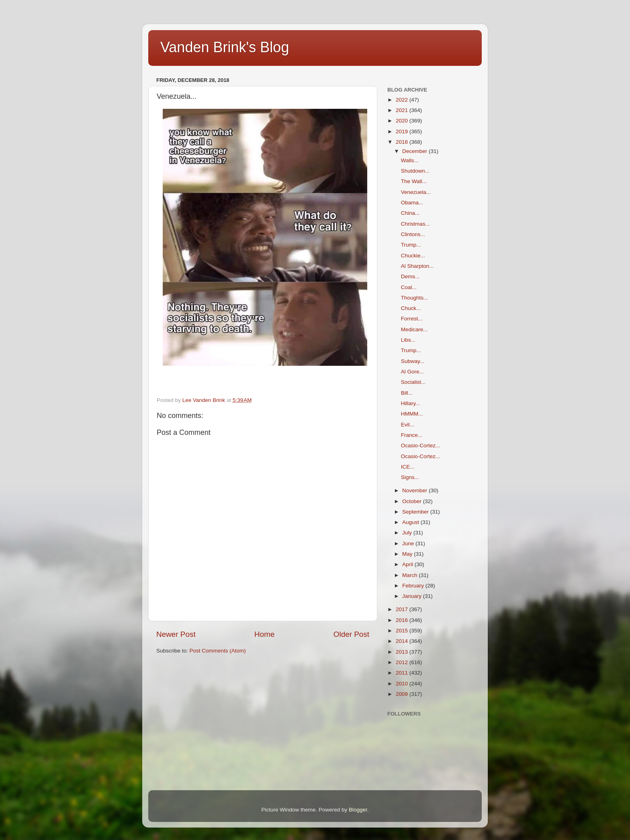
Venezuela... (416, 192)
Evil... (408, 425)
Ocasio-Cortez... (421, 445)
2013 (403, 652)
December (415, 151)
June (409, 543)
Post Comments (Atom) (218, 651)
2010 (403, 684)
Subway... (413, 361)
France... (412, 435)
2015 (403, 631)
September (416, 512)
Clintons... (413, 234)
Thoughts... (415, 298)
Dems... (410, 276)
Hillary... (411, 403)
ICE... (408, 467)
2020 (403, 121)
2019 (403, 132)
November (415, 490)
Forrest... (412, 319)
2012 (403, 662)
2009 (403, 694)
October (413, 501)
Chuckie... (413, 256)
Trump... (411, 245)
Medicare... (414, 329)
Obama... (412, 203)
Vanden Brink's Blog (225, 47)
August (411, 522)
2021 (403, 110)
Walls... (410, 160)
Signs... (410, 477)
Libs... (408, 340)
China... (410, 213)
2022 (403, 100)
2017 (403, 609)
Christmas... (415, 224)
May (408, 554)
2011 (403, 673)
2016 (403, 620)
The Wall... (414, 181)
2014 (403, 641)
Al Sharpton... (417, 266)
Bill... (407, 393)
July (408, 533)
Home (264, 634)
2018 (403, 142)
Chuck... (411, 308)
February (414, 586)
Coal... (409, 287)
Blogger (358, 810)
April (408, 564)
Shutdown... (415, 171)
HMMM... (412, 414)
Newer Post (176, 634)
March (410, 575)
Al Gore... (412, 372)
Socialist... (413, 382)
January (413, 596)
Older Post (351, 634)
